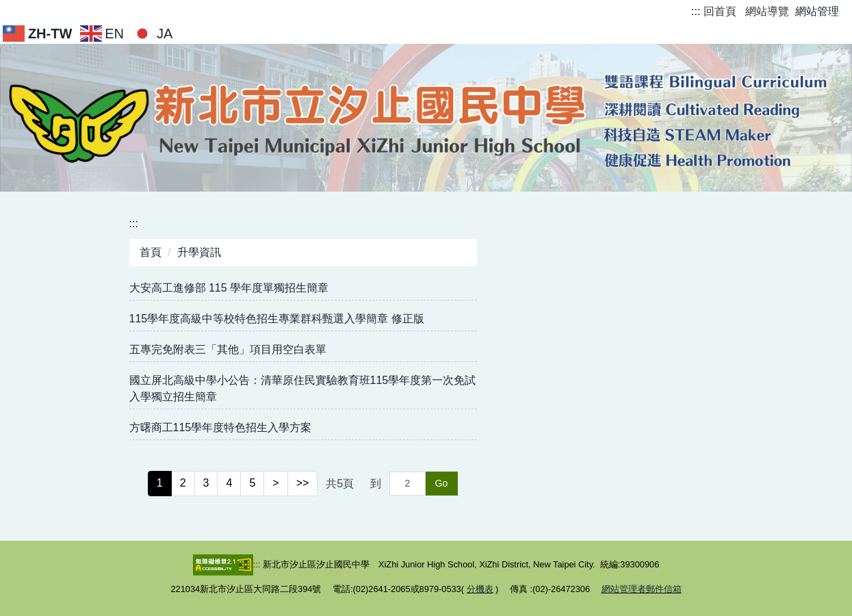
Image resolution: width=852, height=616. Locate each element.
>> (303, 483)
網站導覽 (767, 11)
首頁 (151, 252)
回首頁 (720, 11)
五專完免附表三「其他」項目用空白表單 (228, 349)
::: (696, 11)
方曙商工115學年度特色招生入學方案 (221, 427)
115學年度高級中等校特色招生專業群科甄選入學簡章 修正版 (277, 319)
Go (442, 483)
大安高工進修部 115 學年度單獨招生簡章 (229, 288)
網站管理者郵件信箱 (642, 589)
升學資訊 (199, 252)
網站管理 (817, 11)
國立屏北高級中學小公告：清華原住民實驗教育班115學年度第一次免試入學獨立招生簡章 (303, 388)
